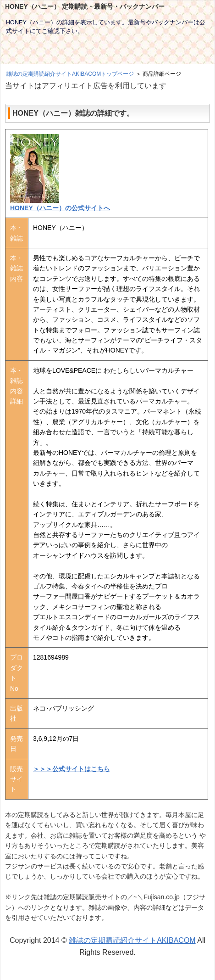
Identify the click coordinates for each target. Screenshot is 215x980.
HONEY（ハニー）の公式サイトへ (60, 208)
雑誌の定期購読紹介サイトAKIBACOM (132, 940)
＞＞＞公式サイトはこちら (72, 769)
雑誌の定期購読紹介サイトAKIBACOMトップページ (70, 74)
